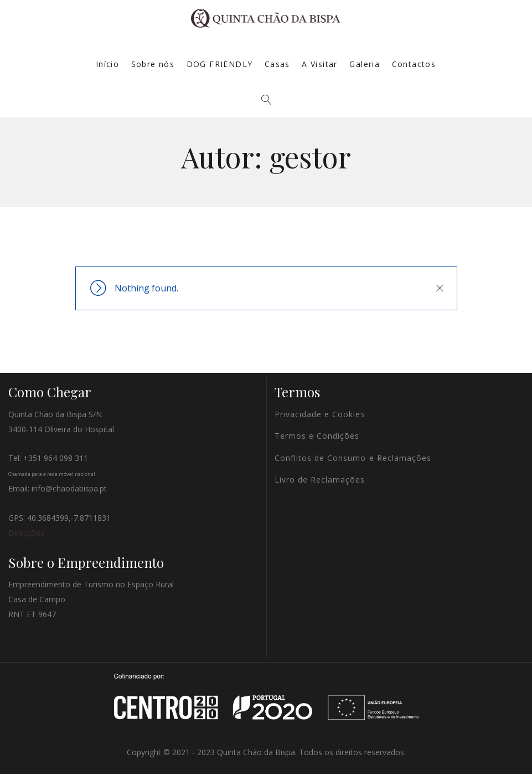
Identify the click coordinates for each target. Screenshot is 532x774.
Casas (277, 64)
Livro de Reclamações (320, 480)
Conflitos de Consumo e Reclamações (353, 458)
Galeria (365, 64)
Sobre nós (153, 64)
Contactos (414, 64)
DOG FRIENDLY (220, 64)
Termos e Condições (317, 436)
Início (107, 64)
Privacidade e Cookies (320, 414)
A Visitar (320, 64)
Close (440, 288)
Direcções (26, 533)
